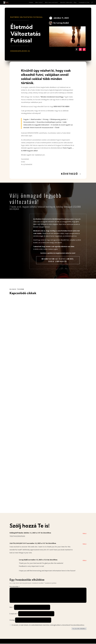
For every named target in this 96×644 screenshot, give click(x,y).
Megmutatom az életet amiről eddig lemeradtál (58, 260)
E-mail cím (14, 614)
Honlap (12, 620)
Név (12, 607)
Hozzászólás (15, 587)
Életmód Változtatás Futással (27, 17)
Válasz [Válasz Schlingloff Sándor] (85, 533)
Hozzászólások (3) (20, 51)
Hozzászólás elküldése (79, 629)
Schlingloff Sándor (16, 533)
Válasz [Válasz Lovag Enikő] (85, 560)
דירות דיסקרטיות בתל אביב (18, 543)
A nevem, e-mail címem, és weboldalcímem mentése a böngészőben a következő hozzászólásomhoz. (48, 625)
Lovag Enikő (63, 23)
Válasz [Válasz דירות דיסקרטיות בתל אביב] (85, 544)
